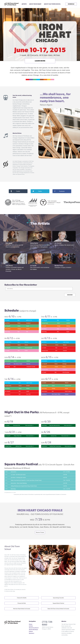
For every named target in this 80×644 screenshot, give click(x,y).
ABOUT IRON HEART (35, 4)
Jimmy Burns (34, 243)
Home (31, 624)
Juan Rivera (9, 266)
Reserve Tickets (40, 532)
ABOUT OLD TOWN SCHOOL (52, 4)
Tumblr (15, 191)
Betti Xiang (9, 243)
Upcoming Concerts (58, 598)
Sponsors (32, 633)
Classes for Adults (22, 598)
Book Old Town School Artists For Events (58, 609)
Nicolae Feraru (59, 266)
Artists (31, 626)
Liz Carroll (33, 266)
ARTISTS (24, 4)
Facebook (59, 191)
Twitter (37, 191)
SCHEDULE (71, 4)
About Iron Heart (34, 628)
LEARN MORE (40, 61)
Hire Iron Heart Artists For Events (22, 609)
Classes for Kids (22, 603)
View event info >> (29, 425)
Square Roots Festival (58, 603)
